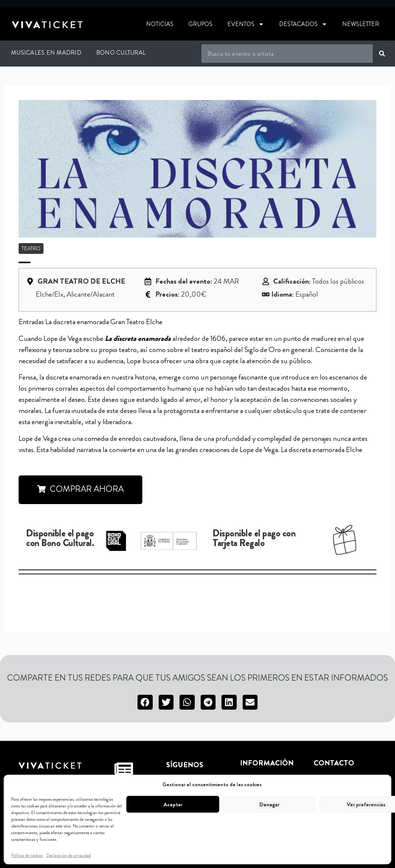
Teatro (31, 248)
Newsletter (361, 24)
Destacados (303, 24)
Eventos (246, 24)
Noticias (160, 24)
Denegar (269, 804)
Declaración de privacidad (69, 855)
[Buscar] (382, 54)
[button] (145, 702)
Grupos (200, 24)
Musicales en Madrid (46, 53)
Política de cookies (27, 855)
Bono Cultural (121, 53)
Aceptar (173, 804)
